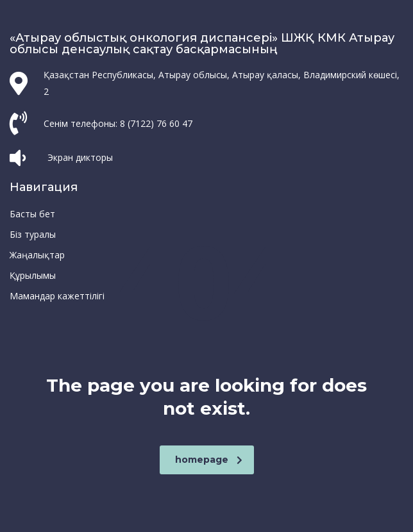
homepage (209, 460)
